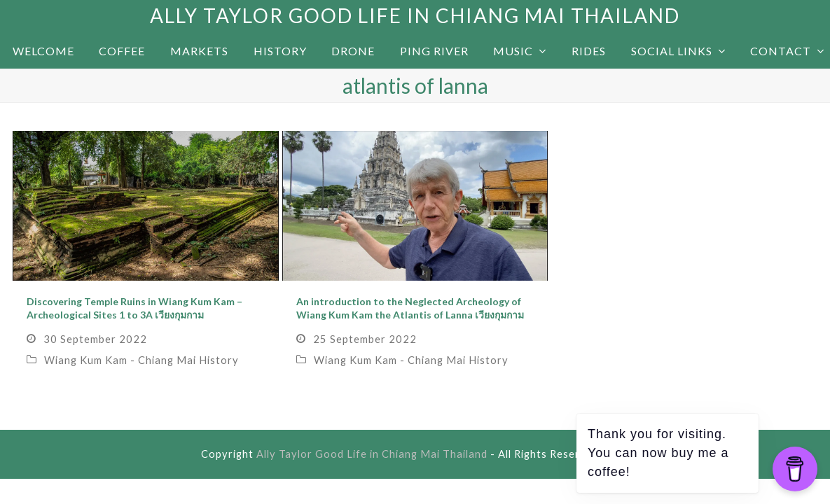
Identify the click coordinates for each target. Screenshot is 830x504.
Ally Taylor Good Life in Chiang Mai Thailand (415, 15)
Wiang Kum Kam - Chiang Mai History (141, 360)
